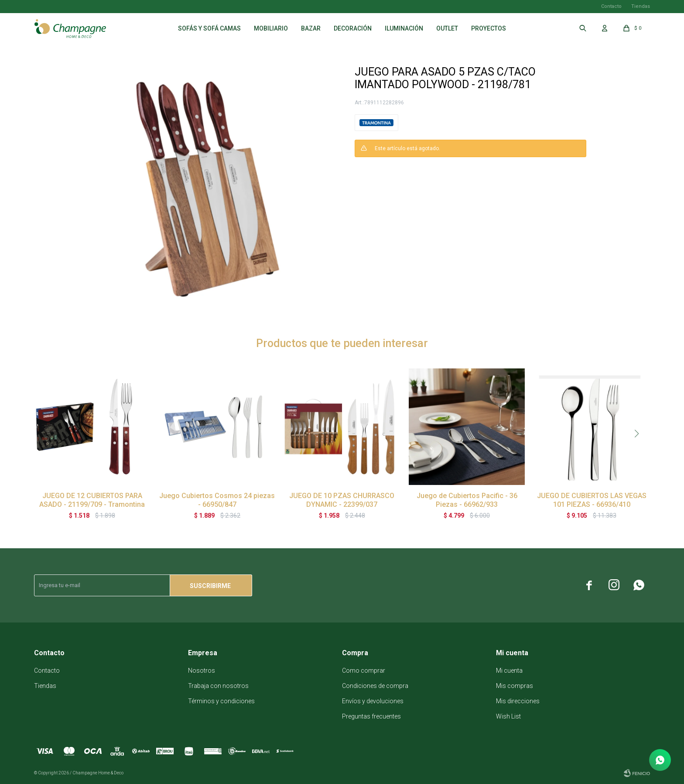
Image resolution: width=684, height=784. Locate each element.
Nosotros (202, 671)
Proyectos (489, 28)
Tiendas (641, 6)
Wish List (508, 716)
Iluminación (404, 28)
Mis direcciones (518, 701)
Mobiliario (271, 28)
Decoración (353, 28)
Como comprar (364, 671)
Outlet (447, 28)
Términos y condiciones (221, 701)
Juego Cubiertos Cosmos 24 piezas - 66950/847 (217, 500)
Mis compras (515, 686)
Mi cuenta (509, 671)
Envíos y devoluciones (373, 701)
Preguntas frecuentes (371, 716)
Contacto (611, 6)
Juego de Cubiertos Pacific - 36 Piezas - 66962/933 (467, 500)
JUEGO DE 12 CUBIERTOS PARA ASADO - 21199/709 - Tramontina (92, 500)
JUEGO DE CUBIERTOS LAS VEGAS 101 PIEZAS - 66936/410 (592, 500)
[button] (637, 433)
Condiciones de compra (375, 686)
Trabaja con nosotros (218, 686)
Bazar (311, 28)
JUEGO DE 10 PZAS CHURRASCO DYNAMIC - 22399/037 (342, 500)
